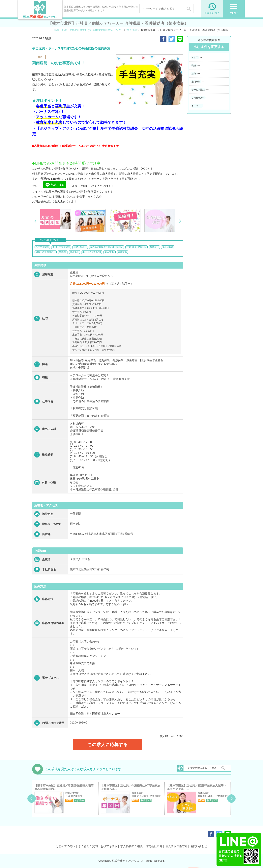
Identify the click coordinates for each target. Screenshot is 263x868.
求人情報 (132, 30)
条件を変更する (209, 47)
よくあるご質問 (88, 846)
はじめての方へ (66, 846)
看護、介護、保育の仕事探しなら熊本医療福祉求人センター (89, 30)
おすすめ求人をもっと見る (202, 768)
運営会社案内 (154, 846)
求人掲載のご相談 (131, 846)
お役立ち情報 (109, 846)
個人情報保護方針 (176, 846)
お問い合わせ (199, 846)
